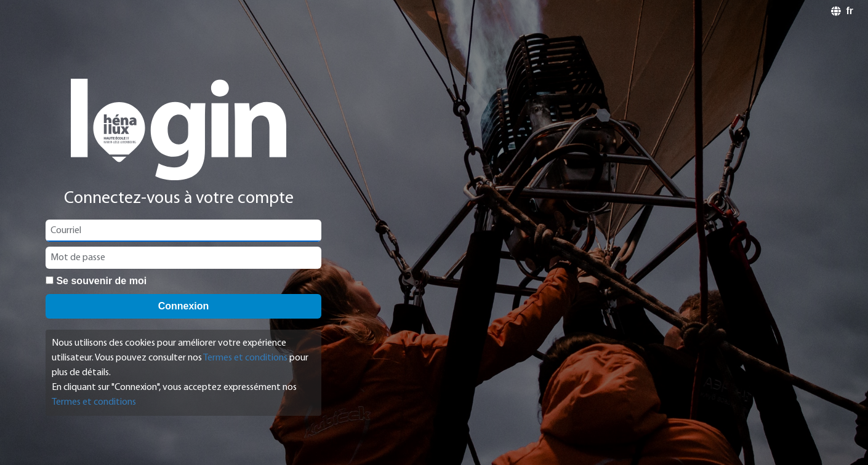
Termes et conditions (245, 358)
